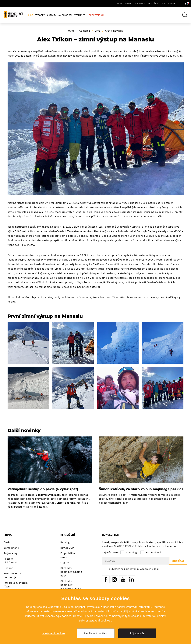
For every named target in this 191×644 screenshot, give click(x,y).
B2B (153, 3)
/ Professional (96, 15)
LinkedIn (132, 579)
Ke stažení (143, 3)
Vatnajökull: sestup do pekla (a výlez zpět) (43, 489)
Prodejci (130, 3)
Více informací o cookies (89, 611)
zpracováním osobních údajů (141, 569)
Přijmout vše (137, 633)
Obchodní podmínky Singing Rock (71, 572)
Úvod (71, 31)
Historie (8, 568)
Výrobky (40, 15)
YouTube (123, 579)
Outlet (119, 3)
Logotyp (65, 562)
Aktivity (52, 15)
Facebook (106, 579)
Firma (109, 3)
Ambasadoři (65, 15)
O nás (7, 542)
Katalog (65, 542)
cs (182, 3)
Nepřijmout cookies (95, 633)
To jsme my (11, 553)
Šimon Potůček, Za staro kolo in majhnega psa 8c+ (141, 489)
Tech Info (80, 15)
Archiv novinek (114, 31)
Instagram (114, 579)
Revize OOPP (68, 548)
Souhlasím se (133, 569)
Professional (154, 552)
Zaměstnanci (11, 548)
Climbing (85, 31)
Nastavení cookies (54, 633)
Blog (30, 15)
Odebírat (178, 561)
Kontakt (162, 3)
